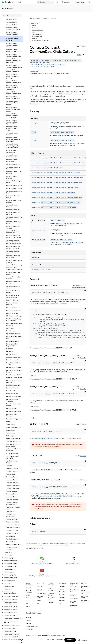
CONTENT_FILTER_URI (57, 220)
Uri (32, 222)
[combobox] (45, 2)
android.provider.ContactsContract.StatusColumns (59, 207)
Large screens (52, 588)
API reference (8, 9)
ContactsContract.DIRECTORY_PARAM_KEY (59, 496)
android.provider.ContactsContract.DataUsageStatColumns (61, 198)
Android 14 (62, 589)
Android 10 (62, 600)
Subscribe (70, 640)
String (34, 123)
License (34, 635)
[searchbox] (12, 15)
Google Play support (84, 597)
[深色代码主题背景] (85, 291)
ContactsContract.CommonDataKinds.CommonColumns (47, 65)
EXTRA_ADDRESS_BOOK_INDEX (60, 123)
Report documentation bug (85, 592)
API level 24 (83, 480)
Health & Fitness (41, 593)
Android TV (51, 602)
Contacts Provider (52, 447)
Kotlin (79, 55)
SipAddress (64, 94)
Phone (54, 94)
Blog (27, 604)
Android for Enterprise (29, 592)
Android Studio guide (74, 590)
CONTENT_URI (55, 230)
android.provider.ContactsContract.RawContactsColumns (61, 203)
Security (28, 595)
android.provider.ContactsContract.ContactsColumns (60, 188)
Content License (75, 543)
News (28, 601)
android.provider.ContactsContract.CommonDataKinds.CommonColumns (65, 158)
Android (28, 588)
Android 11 (62, 598)
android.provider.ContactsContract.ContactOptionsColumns (62, 178)
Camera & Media (40, 597)
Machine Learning (40, 590)
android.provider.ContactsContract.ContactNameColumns (61, 173)
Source (28, 598)
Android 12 (62, 595)
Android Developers (35, 19)
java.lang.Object (34, 72)
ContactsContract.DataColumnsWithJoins (44, 67)
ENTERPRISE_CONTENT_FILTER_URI (61, 240)
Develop (44, 19)
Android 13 (62, 592)
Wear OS (51, 591)
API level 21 (83, 46)
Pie (60, 603)
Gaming (39, 586)
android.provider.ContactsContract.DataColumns (58, 193)
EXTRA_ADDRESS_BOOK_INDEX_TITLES (62, 140)
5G (38, 603)
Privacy (39, 600)
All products (30, 629)
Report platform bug (85, 587)
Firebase (28, 623)
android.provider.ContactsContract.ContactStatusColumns (61, 183)
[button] (12, 552)
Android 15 (62, 586)
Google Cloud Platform (33, 626)
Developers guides (73, 595)
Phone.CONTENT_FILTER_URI (65, 224)
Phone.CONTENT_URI (63, 233)
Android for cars (51, 599)
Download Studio (73, 602)
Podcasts (29, 606)
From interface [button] (61, 158)
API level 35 (83, 288)
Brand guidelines (43, 635)
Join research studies (85, 601)
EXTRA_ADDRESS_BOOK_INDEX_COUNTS (62, 132)
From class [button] (41, 270)
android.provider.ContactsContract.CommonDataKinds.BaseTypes (63, 163)
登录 (89, 2)
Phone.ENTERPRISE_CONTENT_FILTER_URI (70, 243)
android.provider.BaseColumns (52, 168)
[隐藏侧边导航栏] (21, 641)
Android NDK (74, 605)
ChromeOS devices (51, 594)
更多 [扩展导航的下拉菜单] (20, 2)
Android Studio (80, 2)
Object (39, 63)
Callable (34, 257)
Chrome (28, 621)
